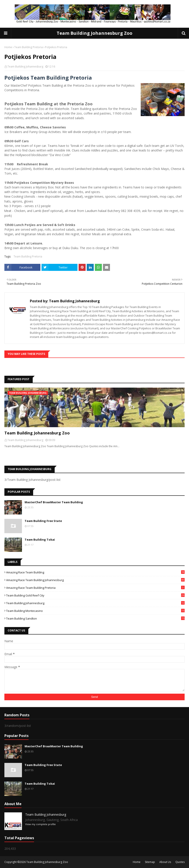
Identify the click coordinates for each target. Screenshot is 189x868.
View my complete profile (40, 824)
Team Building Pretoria (29, 47)
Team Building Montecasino (95, 611)
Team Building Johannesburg (25, 67)
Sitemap (150, 862)
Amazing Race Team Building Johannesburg (95, 580)
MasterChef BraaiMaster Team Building (54, 502)
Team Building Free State (43, 521)
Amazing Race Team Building (95, 572)
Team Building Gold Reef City (95, 595)
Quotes (180, 862)
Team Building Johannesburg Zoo (94, 33)
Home (8, 47)
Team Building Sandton (95, 618)
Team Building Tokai (40, 540)
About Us (165, 862)
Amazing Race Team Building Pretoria (95, 588)
